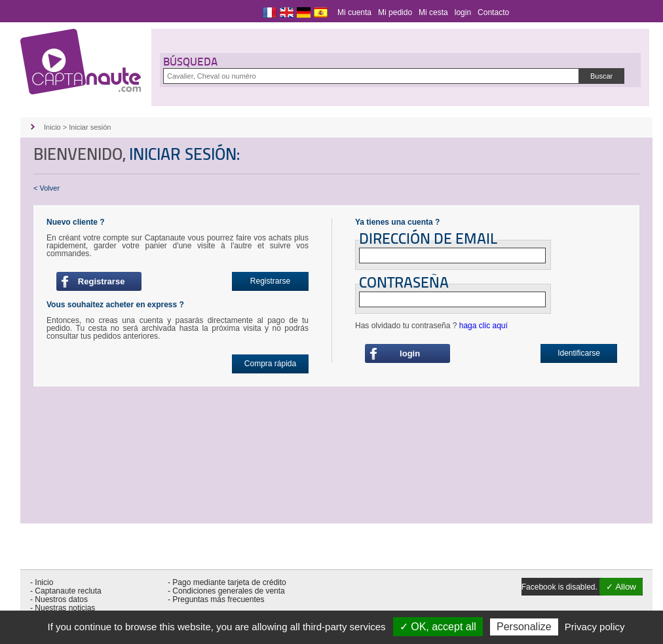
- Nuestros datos (59, 599)
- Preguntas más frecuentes (216, 599)
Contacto (493, 12)
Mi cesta (433, 12)
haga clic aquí (483, 326)
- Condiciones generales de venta (226, 591)
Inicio (52, 127)
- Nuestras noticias (63, 608)
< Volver (47, 188)
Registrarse (99, 281)
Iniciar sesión (90, 127)
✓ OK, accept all (438, 627)
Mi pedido (395, 12)
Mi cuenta (354, 12)
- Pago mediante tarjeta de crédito (227, 582)
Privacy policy (595, 627)
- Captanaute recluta (66, 591)
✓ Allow (621, 587)
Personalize (524, 627)
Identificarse (579, 353)
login (463, 12)
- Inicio (42, 582)
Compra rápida (270, 364)
